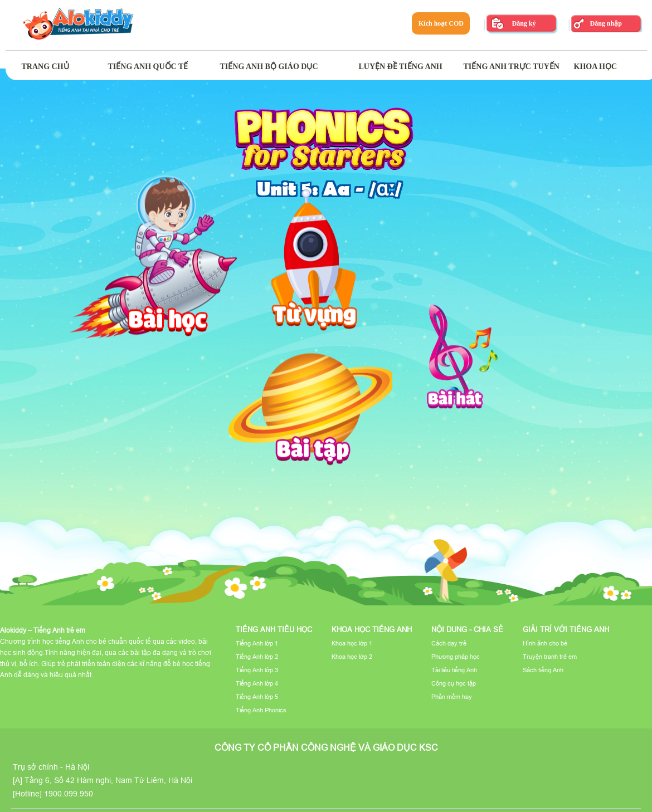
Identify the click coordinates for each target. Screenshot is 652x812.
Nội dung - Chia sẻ (467, 629)
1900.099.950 (69, 794)
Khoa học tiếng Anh (372, 629)
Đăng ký (524, 23)
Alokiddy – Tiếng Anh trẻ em (43, 630)
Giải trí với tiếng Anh (566, 629)
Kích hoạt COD (441, 23)
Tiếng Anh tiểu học (274, 629)
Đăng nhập (605, 23)
